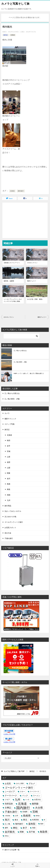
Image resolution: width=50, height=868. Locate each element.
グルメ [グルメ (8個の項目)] (32, 784)
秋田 (9, 440)
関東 (9, 473)
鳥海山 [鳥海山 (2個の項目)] (7, 836)
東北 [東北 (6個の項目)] (25, 820)
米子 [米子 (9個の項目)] (25, 828)
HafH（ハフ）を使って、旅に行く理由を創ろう (29, 373)
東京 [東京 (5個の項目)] (16, 820)
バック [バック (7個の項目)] (25, 796)
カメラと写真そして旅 (15, 3)
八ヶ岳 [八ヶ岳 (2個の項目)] (27, 800)
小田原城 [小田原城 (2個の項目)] (7, 816)
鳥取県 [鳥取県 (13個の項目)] (44, 832)
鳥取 (9, 489)
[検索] (21, 336)
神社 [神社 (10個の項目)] (15, 828)
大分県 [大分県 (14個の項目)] (39, 808)
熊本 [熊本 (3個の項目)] (42, 824)
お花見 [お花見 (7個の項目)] (8, 784)
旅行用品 (8, 506)
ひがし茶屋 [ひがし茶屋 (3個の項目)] (20, 784)
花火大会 (8, 533)
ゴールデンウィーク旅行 (14, 522)
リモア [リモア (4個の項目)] (7, 800)
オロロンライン (32, 263)
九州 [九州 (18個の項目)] (17, 800)
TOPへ (37, 865)
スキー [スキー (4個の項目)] (22, 792)
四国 (9, 495)
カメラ (7, 413)
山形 (9, 457)
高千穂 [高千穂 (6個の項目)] (32, 832)
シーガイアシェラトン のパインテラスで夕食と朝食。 (13, 300)
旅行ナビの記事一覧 (12, 850)
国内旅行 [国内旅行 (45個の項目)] (23, 808)
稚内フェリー (32, 281)
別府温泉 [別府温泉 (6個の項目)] (9, 804)
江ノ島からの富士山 (20, 351)
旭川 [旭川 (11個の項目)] (7, 820)
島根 (9, 484)
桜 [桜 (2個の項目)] (44, 820)
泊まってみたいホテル (13, 511)
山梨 (9, 468)
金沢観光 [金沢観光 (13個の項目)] (10, 832)
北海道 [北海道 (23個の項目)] (22, 804)
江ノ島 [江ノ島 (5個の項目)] (7, 824)
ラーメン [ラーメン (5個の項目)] (37, 796)
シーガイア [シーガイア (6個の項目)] (10, 792)
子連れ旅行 (9, 538)
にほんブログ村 (9, 734)
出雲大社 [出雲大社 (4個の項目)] (37, 800)
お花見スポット (10, 528)
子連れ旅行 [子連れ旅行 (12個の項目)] (11, 812)
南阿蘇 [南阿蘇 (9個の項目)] (35, 804)
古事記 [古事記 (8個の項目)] (8, 808)
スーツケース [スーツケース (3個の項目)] (35, 792)
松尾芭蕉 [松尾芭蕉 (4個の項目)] (35, 820)
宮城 (9, 451)
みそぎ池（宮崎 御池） (35, 299)
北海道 (13, 35)
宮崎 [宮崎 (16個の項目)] (35, 812)
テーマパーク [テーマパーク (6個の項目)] (11, 796)
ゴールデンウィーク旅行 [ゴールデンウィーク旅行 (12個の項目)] (19, 788)
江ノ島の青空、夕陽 (20, 362)
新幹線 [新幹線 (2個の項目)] (38, 816)
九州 (9, 500)
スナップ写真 (10, 424)
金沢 (9, 479)
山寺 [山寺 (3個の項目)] (17, 816)
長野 (9, 462)
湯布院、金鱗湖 (9, 281)
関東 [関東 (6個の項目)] (22, 832)
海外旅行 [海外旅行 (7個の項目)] (19, 824)
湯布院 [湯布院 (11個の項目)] (32, 824)
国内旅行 (21, 191)
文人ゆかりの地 (10, 517)
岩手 (9, 446)
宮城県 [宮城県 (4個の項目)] (25, 812)
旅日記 (6, 35)
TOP (14, 771)
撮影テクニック (10, 419)
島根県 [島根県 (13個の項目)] (27, 816)
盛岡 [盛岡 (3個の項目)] (6, 828)
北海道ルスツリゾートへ (12, 263)
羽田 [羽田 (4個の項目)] (34, 828)
